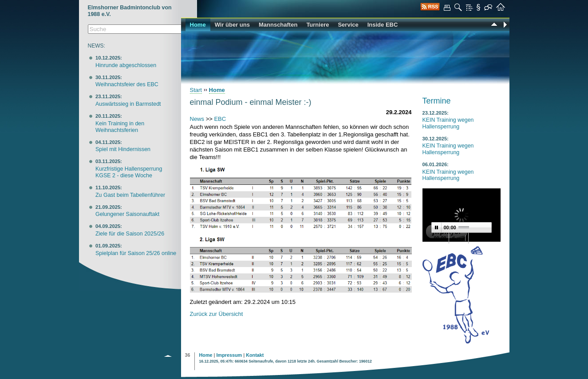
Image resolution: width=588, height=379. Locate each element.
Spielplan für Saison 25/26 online (136, 253)
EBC (220, 119)
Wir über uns (232, 25)
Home (198, 25)
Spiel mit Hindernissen (123, 149)
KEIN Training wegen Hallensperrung (448, 123)
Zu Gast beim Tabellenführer (130, 195)
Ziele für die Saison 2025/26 (130, 234)
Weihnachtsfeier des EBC (127, 84)
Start (196, 90)
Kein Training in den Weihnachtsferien (120, 127)
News (197, 119)
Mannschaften (278, 25)
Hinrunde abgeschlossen (126, 65)
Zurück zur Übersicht (217, 314)
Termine (437, 101)
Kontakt (255, 355)
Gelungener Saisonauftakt (127, 214)
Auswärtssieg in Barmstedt (128, 104)
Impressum (229, 355)
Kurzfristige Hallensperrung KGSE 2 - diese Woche (129, 172)
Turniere (318, 25)
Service (348, 25)
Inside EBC (383, 25)
